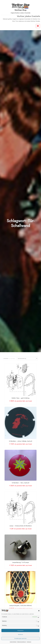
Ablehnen (20, 635)
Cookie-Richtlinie (13, 642)
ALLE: (14, 359)
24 (11, 359)
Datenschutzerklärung (22, 642)
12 (9, 359)
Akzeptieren (20, 631)
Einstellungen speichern (21, 638)
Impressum (29, 642)
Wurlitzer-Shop (20, 10)
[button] (39, 611)
